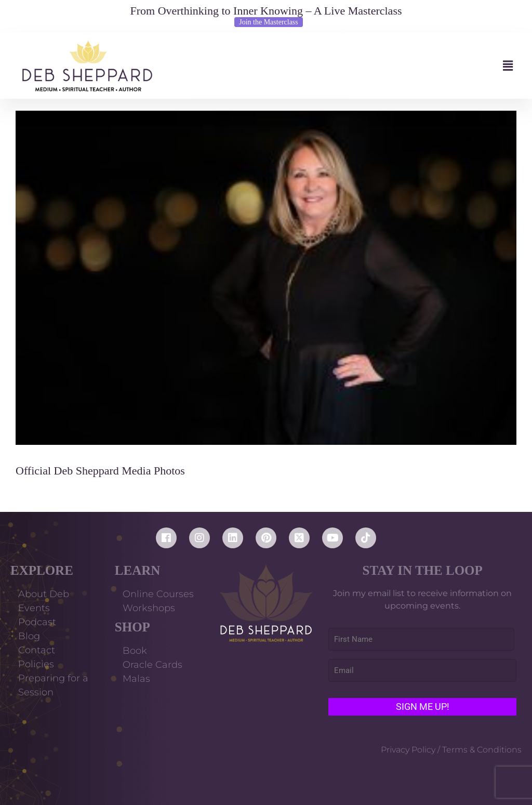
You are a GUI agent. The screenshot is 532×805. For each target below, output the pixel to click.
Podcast (37, 622)
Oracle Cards (152, 665)
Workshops (149, 608)
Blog (29, 636)
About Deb (44, 594)
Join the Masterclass (269, 22)
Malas (136, 679)
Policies (36, 664)
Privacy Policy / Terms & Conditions (451, 750)
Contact (37, 650)
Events (34, 608)
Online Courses (158, 594)
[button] (343, 66)
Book (135, 651)
